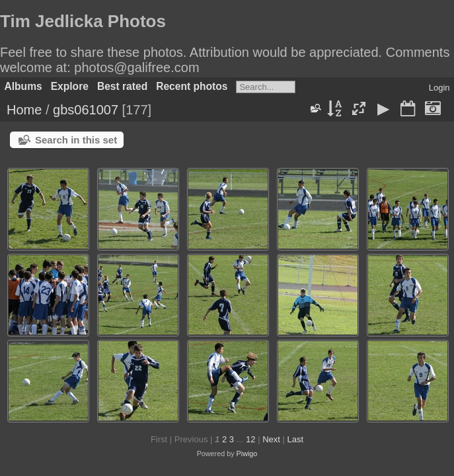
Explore (70, 86)
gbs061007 (86, 110)
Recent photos (192, 86)
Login (439, 88)
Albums (23, 86)
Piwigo (247, 454)
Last (295, 439)
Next (271, 439)
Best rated (122, 86)
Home (24, 110)
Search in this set (76, 140)
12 (250, 439)
